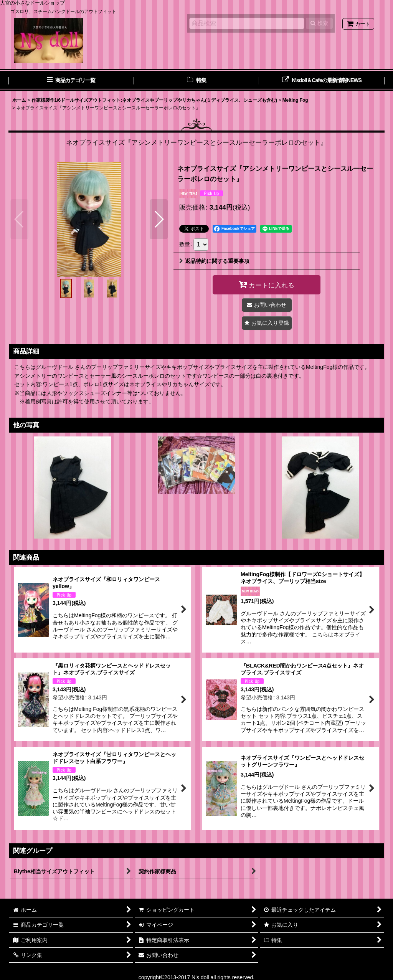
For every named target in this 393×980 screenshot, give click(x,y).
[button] (19, 219)
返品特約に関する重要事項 (214, 261)
